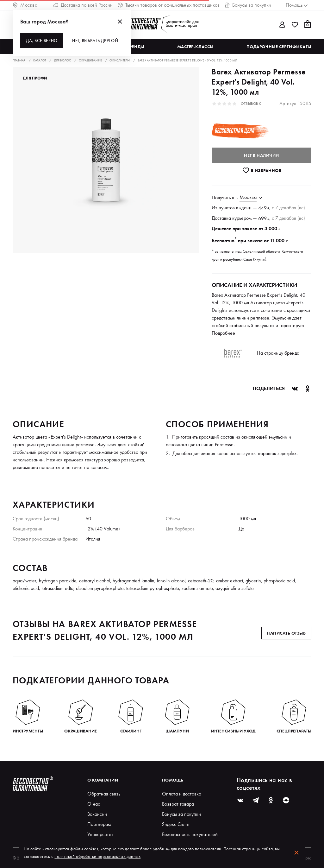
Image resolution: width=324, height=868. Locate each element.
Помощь (173, 780)
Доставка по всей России (83, 5)
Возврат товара (178, 804)
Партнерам (99, 824)
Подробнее (223, 333)
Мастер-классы (195, 47)
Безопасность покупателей (190, 834)
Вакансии (97, 814)
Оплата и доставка (182, 794)
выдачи (244, 208)
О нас (94, 804)
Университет (100, 834)
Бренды (135, 47)
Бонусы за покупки (248, 5)
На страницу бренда (278, 353)
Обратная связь (104, 794)
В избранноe (262, 170)
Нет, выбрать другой (95, 41)
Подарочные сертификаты (279, 47)
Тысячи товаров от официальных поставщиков (169, 5)
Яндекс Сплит (176, 824)
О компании (103, 780)
